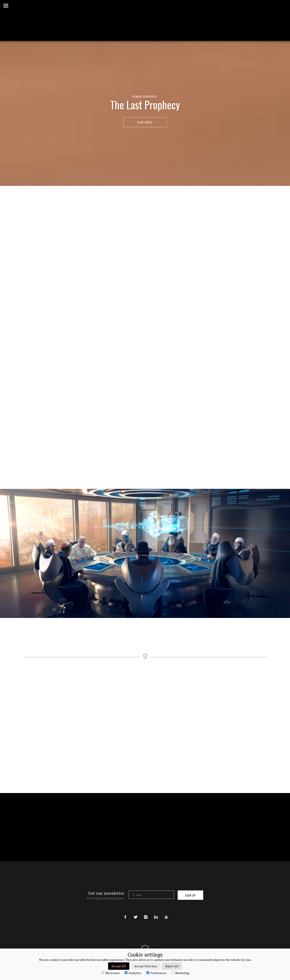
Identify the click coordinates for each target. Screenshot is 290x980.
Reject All (172, 966)
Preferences (156, 973)
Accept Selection (146, 966)
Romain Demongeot (145, 96)
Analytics (133, 973)
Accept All (119, 966)
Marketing (180, 973)
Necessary (111, 973)
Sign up (190, 895)
